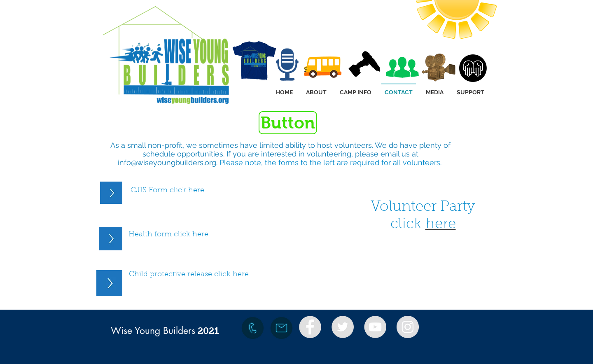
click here (191, 235)
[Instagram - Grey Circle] (408, 327)
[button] (288, 123)
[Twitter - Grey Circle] (343, 327)
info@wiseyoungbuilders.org (167, 162)
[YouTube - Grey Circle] (375, 327)
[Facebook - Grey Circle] (310, 327)
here (196, 191)
